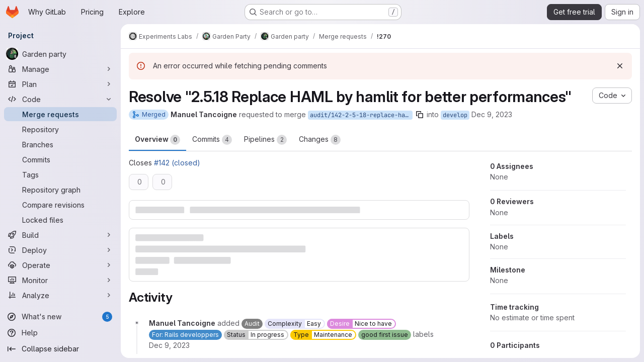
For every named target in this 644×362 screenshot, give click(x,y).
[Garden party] (60, 54)
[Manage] (60, 69)
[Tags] (60, 174)
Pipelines (265, 140)
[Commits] (60, 159)
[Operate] (60, 265)
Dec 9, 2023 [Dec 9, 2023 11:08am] (492, 114)
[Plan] (60, 84)
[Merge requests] (60, 114)
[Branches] (60, 144)
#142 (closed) (177, 163)
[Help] (60, 333)
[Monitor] (60, 280)
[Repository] (60, 129)
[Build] (60, 235)
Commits (212, 140)
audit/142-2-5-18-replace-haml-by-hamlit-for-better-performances (361, 115)
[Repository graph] (60, 190)
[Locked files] (60, 220)
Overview (157, 140)
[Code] (60, 99)
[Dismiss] (620, 66)
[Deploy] (60, 250)
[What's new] (60, 317)
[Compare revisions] (60, 205)
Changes (320, 140)
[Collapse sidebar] (60, 349)
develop (455, 115)
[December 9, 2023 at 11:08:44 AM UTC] (169, 345)
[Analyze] (60, 295)
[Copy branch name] (420, 115)
